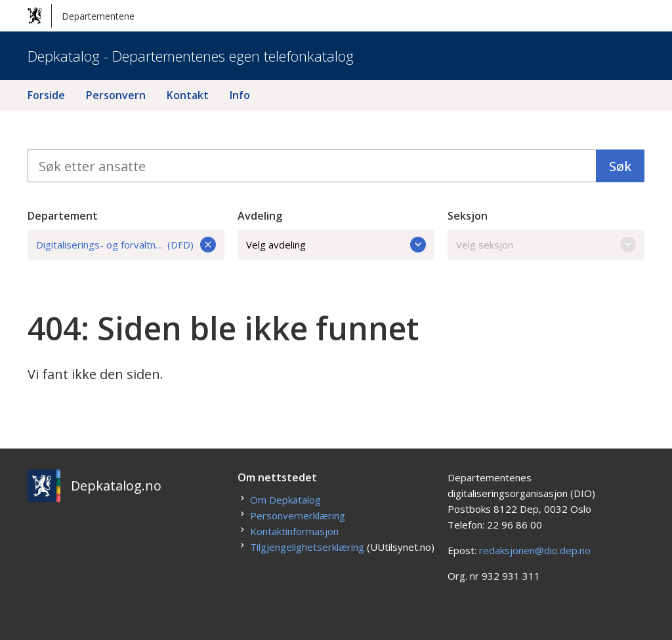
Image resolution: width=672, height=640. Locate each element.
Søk (620, 166)
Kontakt (188, 95)
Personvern (116, 95)
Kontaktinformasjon (294, 531)
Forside (46, 95)
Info (240, 95)
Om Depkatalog (285, 500)
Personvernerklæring (298, 515)
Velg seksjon (546, 245)
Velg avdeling (336, 245)
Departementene (81, 16)
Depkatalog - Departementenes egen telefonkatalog (191, 56)
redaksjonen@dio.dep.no (535, 550)
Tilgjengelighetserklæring (307, 547)
